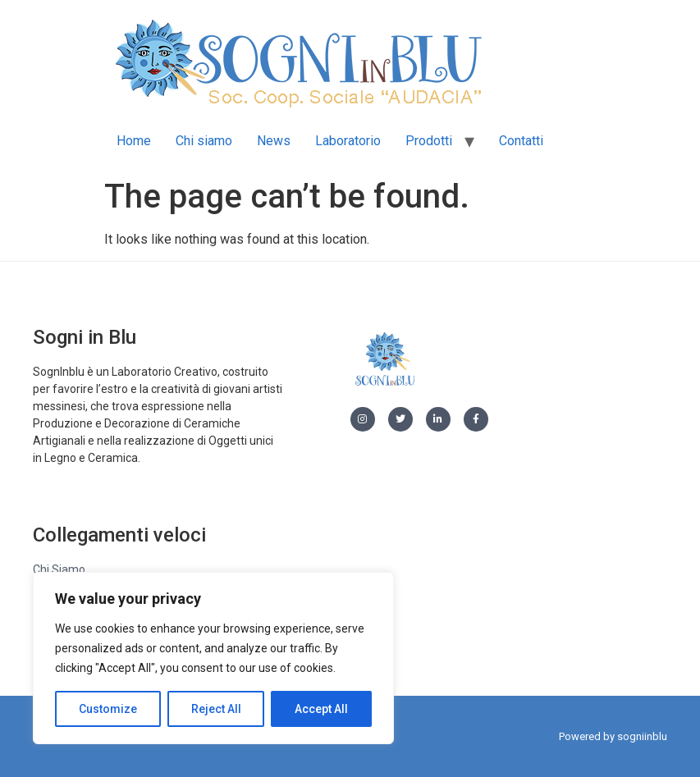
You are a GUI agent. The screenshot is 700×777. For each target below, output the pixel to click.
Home (134, 141)
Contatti (521, 141)
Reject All (216, 709)
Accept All (321, 709)
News (274, 141)
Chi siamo (204, 141)
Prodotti (429, 141)
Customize (108, 709)
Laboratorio (348, 141)
